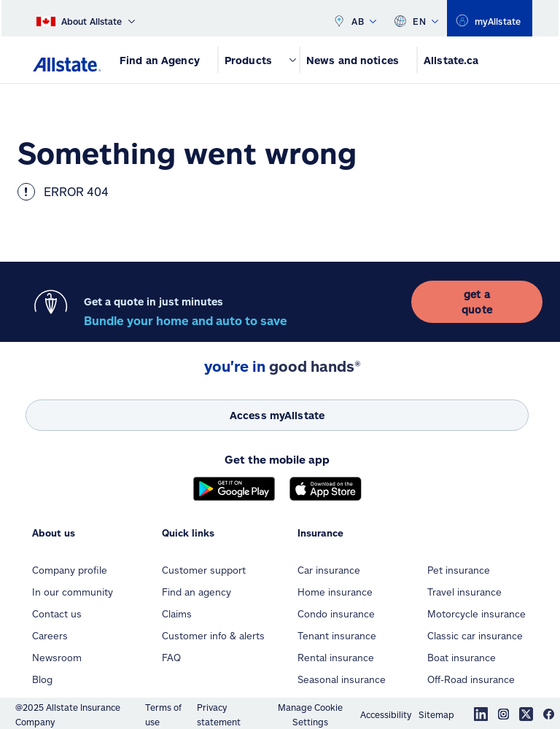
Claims (177, 614)
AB (354, 18)
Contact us (57, 614)
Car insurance (329, 570)
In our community (73, 592)
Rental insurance (336, 658)
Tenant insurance (337, 636)
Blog (42, 679)
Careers (50, 636)
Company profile (70, 570)
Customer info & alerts (213, 636)
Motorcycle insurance (477, 614)
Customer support (204, 570)
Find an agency (197, 592)
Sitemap (436, 714)
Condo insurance (336, 614)
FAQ (171, 658)
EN (416, 18)
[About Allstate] (86, 18)
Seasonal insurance (342, 679)
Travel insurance (464, 592)
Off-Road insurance (471, 679)
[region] (490, 18)
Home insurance (335, 592)
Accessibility (386, 714)
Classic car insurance (475, 636)
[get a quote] (477, 302)
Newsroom (57, 658)
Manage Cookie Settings (310, 714)
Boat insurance (462, 658)
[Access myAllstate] (277, 415)
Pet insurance (459, 570)
